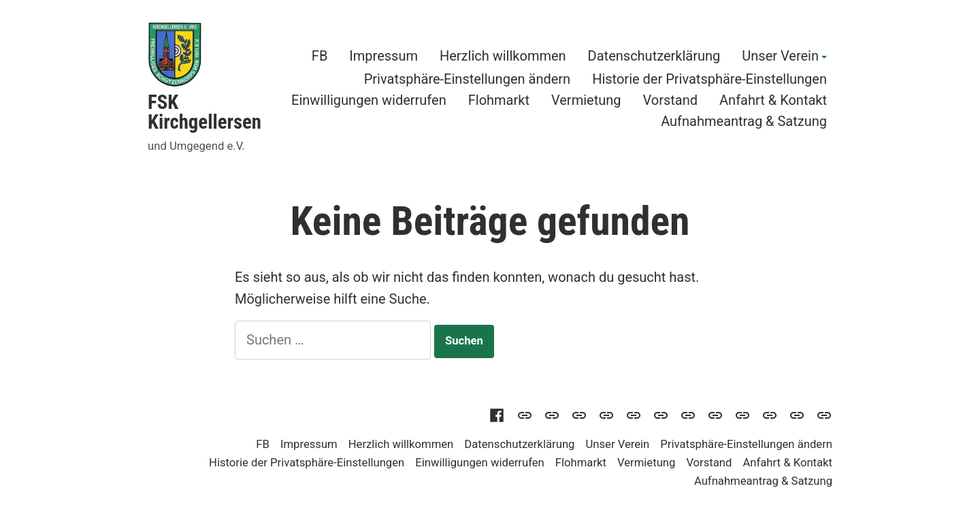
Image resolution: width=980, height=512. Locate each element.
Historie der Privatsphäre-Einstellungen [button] (709, 79)
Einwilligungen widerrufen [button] (369, 100)
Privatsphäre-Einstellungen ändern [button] (467, 79)
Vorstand (671, 100)
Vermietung (586, 100)
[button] (634, 414)
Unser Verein (780, 57)
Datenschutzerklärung (654, 57)
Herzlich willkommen (503, 57)
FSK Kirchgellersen (205, 112)
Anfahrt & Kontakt (773, 100)
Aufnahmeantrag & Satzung (744, 122)
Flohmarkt (499, 100)
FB (320, 57)
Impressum (383, 57)
